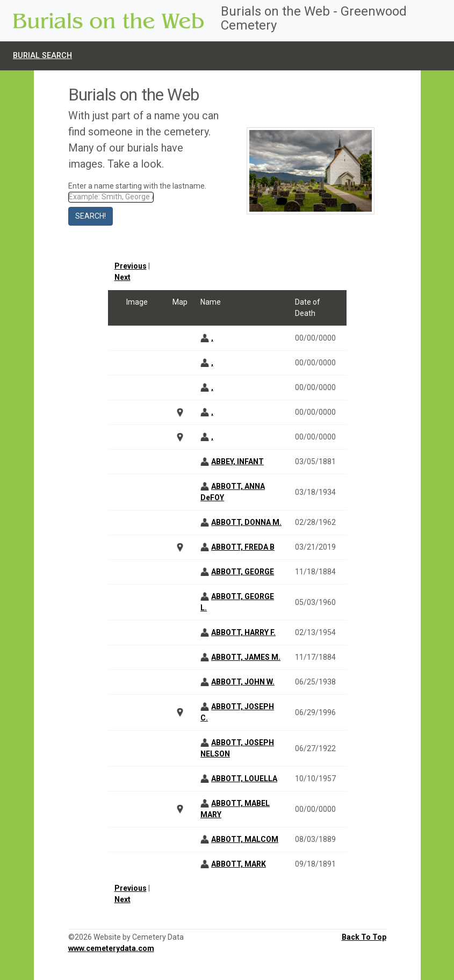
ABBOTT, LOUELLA (244, 779)
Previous (131, 266)
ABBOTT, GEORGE (243, 572)
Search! (91, 216)
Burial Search (42, 56)
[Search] (111, 197)
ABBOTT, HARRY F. (243, 632)
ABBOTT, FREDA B (243, 547)
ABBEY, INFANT (237, 462)
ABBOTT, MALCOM (245, 839)
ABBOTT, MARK (239, 864)
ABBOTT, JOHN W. (243, 682)
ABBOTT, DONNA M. (246, 522)
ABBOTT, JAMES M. (246, 657)
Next (122, 277)
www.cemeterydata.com (111, 948)
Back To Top (364, 937)
